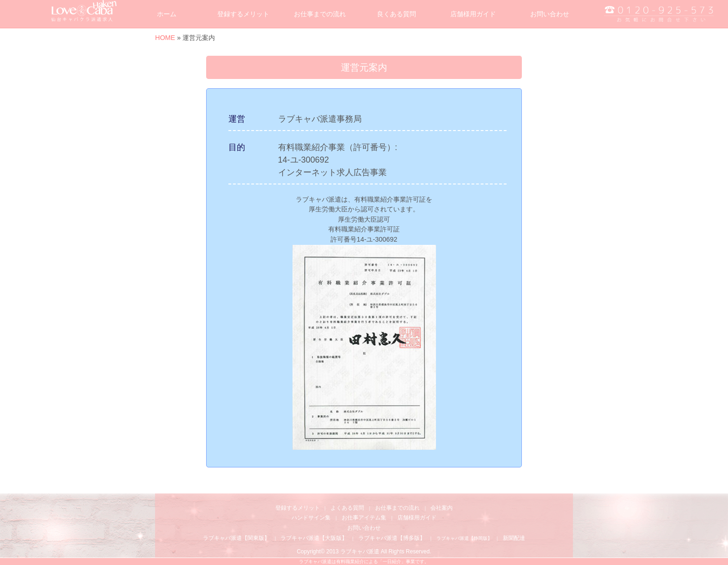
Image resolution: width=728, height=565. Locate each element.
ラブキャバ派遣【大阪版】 (314, 538)
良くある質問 (396, 14)
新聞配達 (514, 538)
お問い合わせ (550, 14)
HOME (165, 38)
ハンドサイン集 (311, 518)
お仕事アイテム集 (364, 518)
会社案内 (442, 508)
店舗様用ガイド (473, 14)
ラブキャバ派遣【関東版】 (236, 538)
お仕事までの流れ (320, 14)
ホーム (167, 14)
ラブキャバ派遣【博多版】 (392, 538)
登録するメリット (243, 14)
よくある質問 (347, 508)
